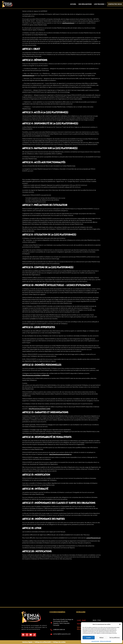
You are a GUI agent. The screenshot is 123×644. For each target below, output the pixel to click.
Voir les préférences (115, 638)
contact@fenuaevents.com (93, 538)
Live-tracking (101, 4)
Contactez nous (115, 4)
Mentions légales (27, 642)
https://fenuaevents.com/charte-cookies (39, 409)
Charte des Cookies (95, 641)
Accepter (89, 638)
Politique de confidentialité (43, 642)
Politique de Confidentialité (105, 641)
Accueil (74, 4)
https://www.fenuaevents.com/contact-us (60, 454)
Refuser (102, 638)
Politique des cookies (59, 642)
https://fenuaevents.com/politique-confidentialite (36, 375)
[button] (120, 624)
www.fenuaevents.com (68, 23)
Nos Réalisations (86, 4)
